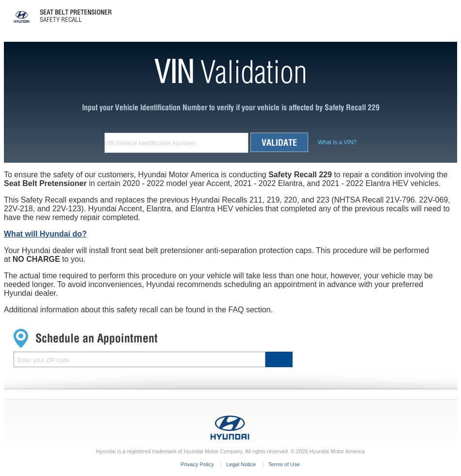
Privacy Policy (197, 464)
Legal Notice (241, 464)
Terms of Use (284, 464)
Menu (450, 10)
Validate (279, 142)
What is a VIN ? (337, 142)
